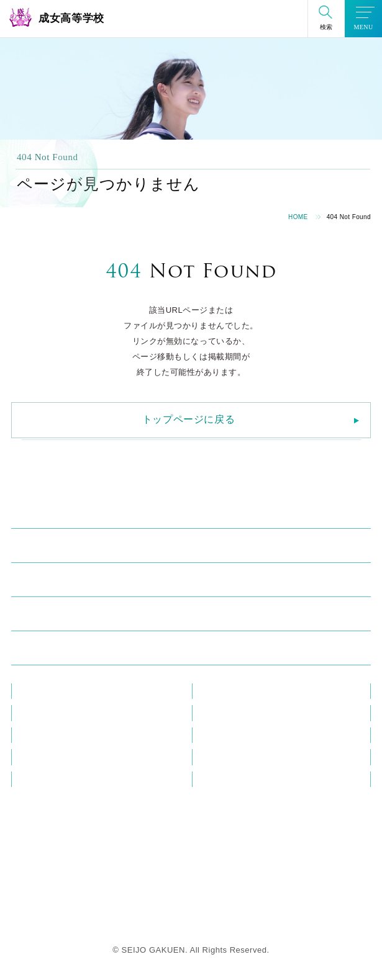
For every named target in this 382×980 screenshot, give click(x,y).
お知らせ (35, 713)
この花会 (35, 757)
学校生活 (37, 582)
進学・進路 (42, 617)
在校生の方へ (224, 735)
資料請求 (35, 779)
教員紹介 (35, 691)
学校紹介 (37, 514)
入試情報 (37, 651)
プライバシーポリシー (241, 779)
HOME (298, 217)
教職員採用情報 (228, 757)
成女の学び (42, 548)
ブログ (211, 713)
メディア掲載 (43, 735)
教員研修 (216, 691)
